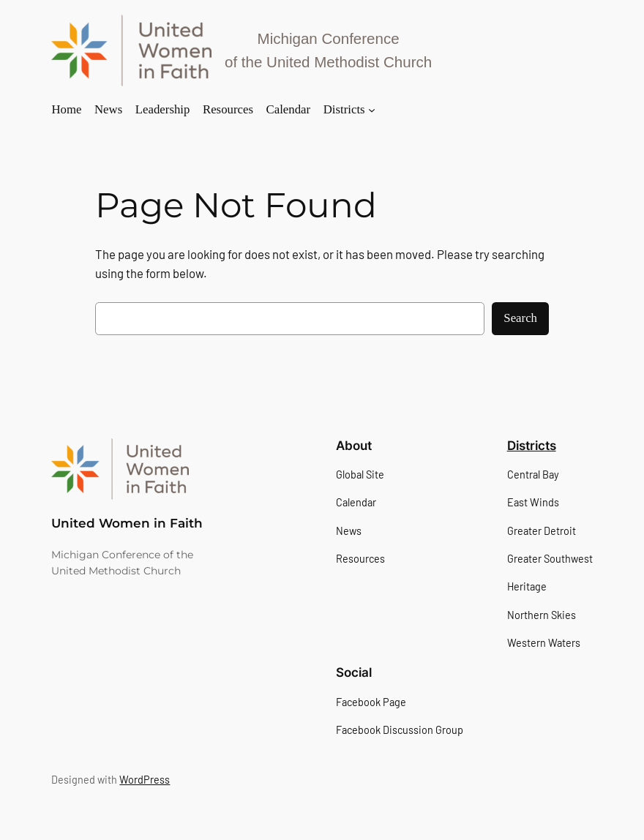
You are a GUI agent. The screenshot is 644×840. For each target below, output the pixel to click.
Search (520, 318)
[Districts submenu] (372, 110)
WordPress (145, 780)
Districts (532, 446)
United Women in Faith (127, 523)
